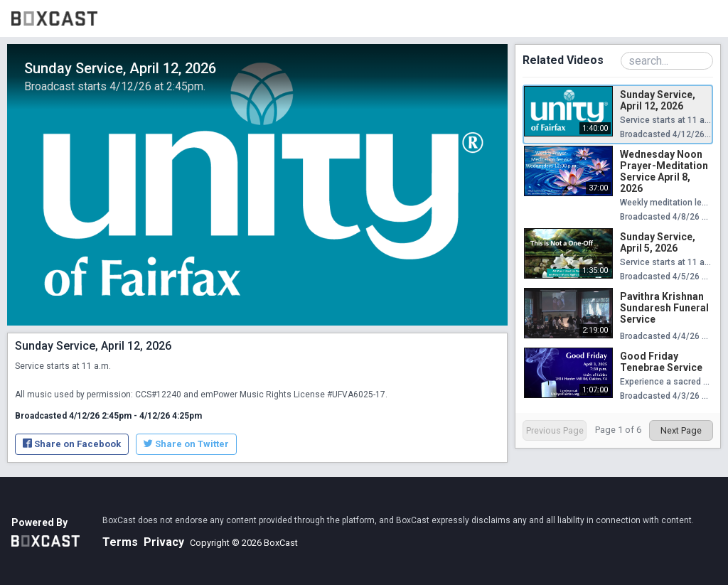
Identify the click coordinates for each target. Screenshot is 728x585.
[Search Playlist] (667, 61)
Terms (120, 542)
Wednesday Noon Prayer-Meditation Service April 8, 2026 (664, 171)
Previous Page (555, 430)
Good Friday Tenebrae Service (661, 362)
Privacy (164, 542)
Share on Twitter (186, 444)
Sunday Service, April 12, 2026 (658, 100)
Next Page (681, 430)
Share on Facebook (72, 444)
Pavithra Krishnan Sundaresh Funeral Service (664, 308)
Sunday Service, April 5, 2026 (658, 242)
